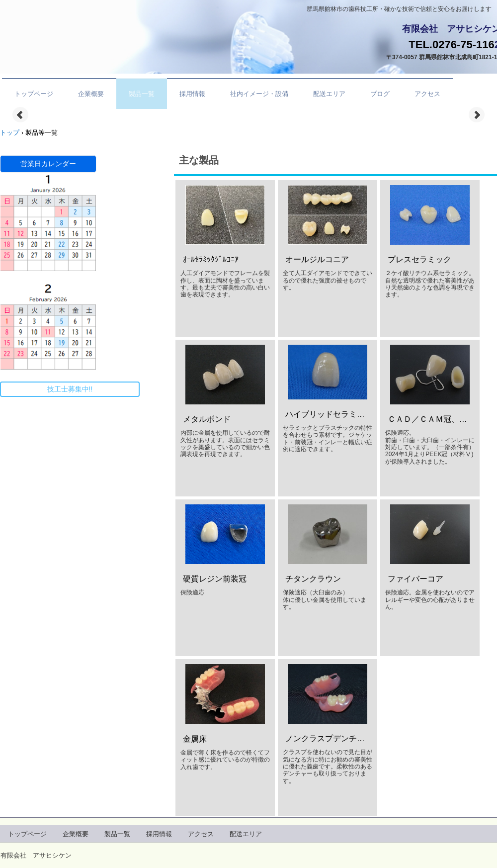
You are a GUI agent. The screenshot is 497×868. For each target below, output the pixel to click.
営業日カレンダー (48, 164)
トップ (10, 133)
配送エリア (329, 94)
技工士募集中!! (70, 389)
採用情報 (192, 94)
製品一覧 (142, 94)
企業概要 (91, 94)
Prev (20, 115)
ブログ (380, 94)
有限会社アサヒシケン (65, 31)
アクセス (427, 94)
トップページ (34, 94)
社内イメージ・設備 (259, 94)
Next (477, 115)
